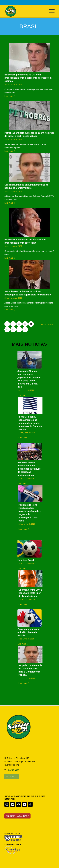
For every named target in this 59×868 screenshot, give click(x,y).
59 (19, 324)
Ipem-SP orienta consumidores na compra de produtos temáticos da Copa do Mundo (30, 423)
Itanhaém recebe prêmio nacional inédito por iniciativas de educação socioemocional (29, 469)
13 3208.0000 (13, 770)
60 (25, 324)
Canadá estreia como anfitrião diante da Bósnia (29, 632)
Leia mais (10, 96)
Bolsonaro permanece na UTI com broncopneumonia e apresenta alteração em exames (28, 78)
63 (13, 329)
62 (7, 329)
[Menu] (50, 11)
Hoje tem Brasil (26, 560)
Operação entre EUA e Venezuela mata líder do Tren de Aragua (30, 593)
